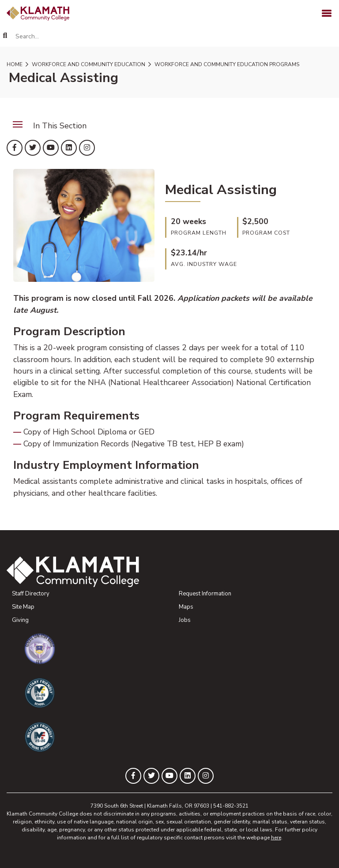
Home (15, 64)
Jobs (185, 620)
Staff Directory (31, 594)
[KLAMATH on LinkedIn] (69, 148)
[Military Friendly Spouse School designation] (178, 737)
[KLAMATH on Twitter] (33, 148)
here (276, 838)
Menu (15, 119)
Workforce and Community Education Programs (226, 64)
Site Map (23, 607)
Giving (20, 620)
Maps (186, 607)
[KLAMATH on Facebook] (15, 148)
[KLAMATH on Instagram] (87, 148)
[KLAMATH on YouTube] (51, 148)
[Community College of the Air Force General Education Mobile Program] (178, 649)
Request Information (205, 594)
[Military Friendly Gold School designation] (178, 693)
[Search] (5, 36)
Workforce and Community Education (88, 64)
